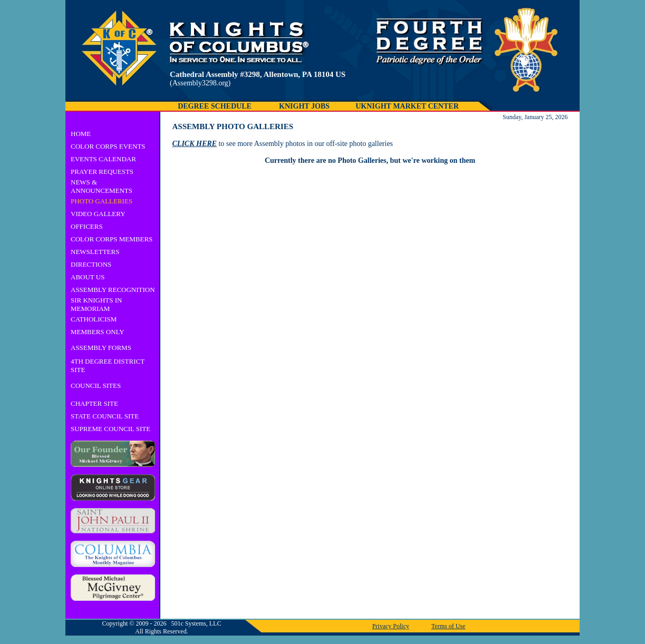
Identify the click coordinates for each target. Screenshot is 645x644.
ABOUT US (88, 277)
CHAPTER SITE (94, 403)
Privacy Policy (391, 626)
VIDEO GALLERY (98, 214)
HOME (81, 134)
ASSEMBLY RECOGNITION (113, 290)
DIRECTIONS (91, 264)
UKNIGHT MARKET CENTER (407, 106)
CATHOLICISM (94, 319)
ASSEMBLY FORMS (101, 348)
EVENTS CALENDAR (103, 159)
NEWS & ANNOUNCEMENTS (102, 186)
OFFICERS (87, 226)
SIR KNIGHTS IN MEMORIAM (97, 304)
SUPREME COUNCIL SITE (110, 429)
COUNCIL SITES (96, 386)
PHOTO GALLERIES (102, 201)
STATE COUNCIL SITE (105, 416)
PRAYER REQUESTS (102, 172)
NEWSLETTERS (95, 252)
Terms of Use (448, 626)
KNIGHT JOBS (304, 106)
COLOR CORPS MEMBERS (112, 239)
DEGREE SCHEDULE (215, 106)
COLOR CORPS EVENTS (108, 146)
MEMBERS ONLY (98, 332)
